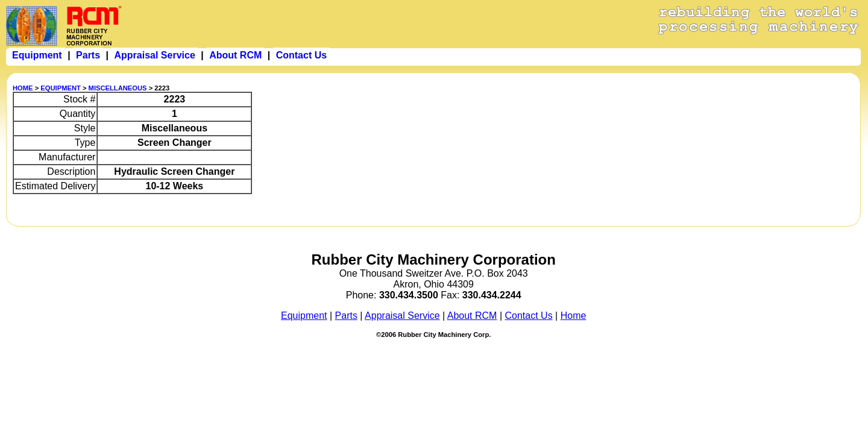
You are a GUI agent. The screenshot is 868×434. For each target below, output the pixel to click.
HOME (23, 88)
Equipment (304, 316)
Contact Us (529, 316)
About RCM (472, 316)
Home (574, 316)
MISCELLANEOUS (118, 88)
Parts (346, 316)
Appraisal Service (402, 316)
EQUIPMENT (61, 88)
